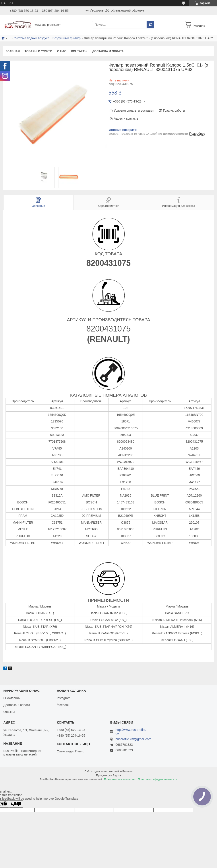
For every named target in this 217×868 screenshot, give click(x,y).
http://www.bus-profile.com (131, 732)
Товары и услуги (38, 51)
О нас (62, 51)
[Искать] (150, 25)
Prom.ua (127, 771)
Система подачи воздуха (32, 38)
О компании (12, 698)
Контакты (79, 51)
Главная (13, 51)
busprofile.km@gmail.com (133, 739)
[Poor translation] (16, 804)
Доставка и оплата (108, 51)
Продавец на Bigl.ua (108, 775)
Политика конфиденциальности (158, 779)
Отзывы (9, 712)
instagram (63, 698)
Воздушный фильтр (67, 38)
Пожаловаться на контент (120, 779)
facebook (63, 705)
